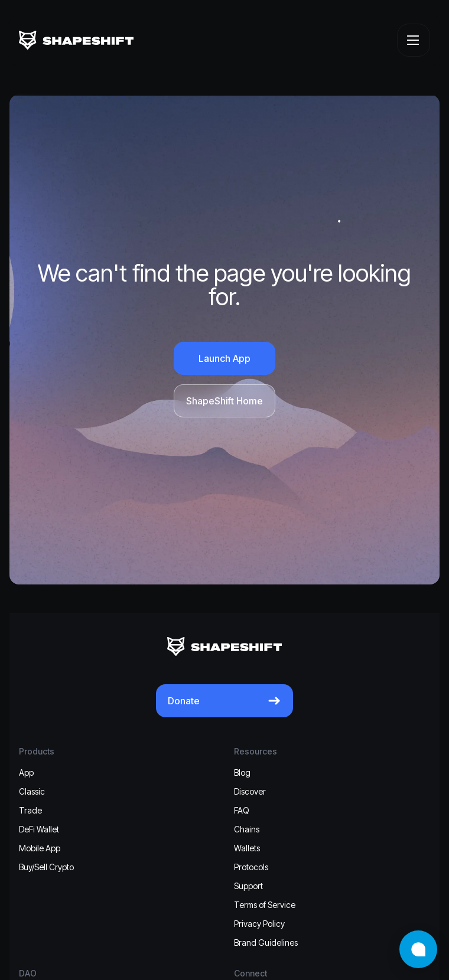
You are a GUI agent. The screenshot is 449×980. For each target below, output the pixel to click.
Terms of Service (265, 905)
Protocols (251, 867)
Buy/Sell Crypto (46, 867)
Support (248, 886)
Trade (30, 810)
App (26, 772)
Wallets (247, 848)
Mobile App (40, 848)
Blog (242, 772)
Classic (32, 791)
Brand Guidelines (266, 943)
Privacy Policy (259, 924)
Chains (247, 829)
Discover (250, 791)
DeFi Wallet (39, 829)
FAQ (242, 810)
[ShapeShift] (76, 40)
